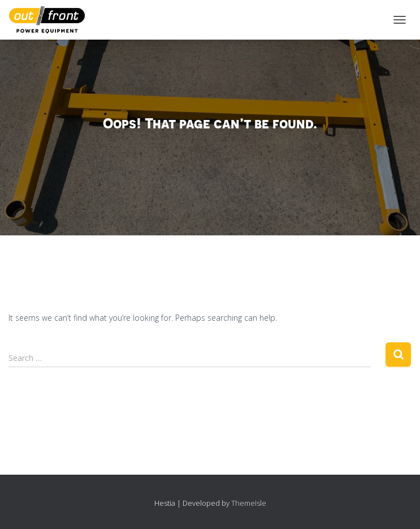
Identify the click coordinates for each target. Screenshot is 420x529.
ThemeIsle (249, 503)
